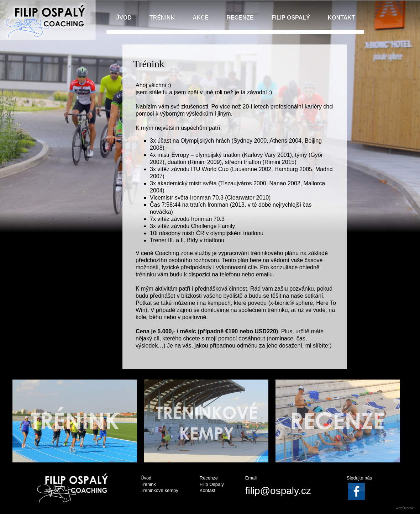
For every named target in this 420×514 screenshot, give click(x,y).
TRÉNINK (162, 18)
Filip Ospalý (212, 484)
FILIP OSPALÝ (291, 18)
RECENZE (240, 18)
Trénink (148, 484)
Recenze (209, 478)
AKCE (201, 18)
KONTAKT (342, 18)
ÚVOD (124, 18)
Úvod (146, 478)
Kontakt (208, 490)
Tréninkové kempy (159, 490)
